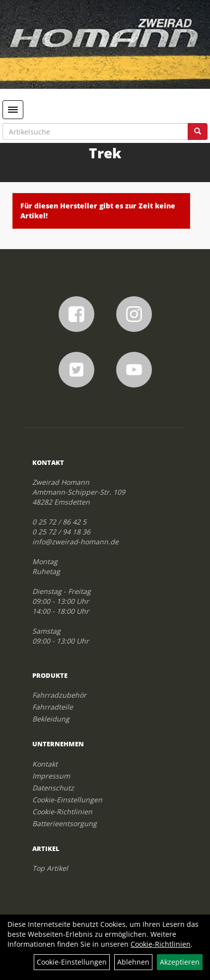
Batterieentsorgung (65, 823)
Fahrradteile (53, 707)
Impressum (51, 776)
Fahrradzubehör (59, 695)
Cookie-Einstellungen (67, 800)
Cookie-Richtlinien (62, 812)
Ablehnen (133, 962)
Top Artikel (50, 868)
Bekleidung (51, 719)
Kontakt (45, 764)
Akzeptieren (180, 962)
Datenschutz (53, 788)
